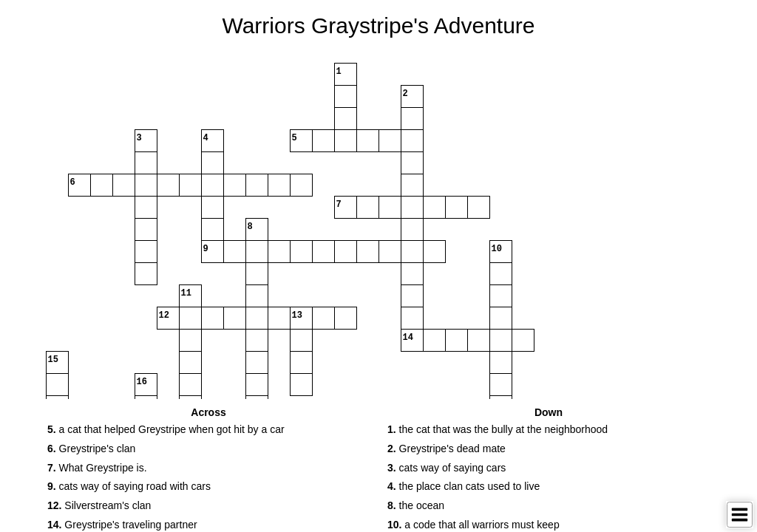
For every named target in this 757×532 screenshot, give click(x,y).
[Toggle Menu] (740, 515)
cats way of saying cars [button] (447, 468)
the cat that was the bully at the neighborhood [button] (498, 429)
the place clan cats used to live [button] (464, 486)
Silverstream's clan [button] (99, 505)
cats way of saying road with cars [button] (129, 486)
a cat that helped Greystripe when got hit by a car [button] (166, 429)
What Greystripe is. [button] (97, 468)
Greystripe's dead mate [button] (447, 449)
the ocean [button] (416, 505)
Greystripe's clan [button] (91, 449)
